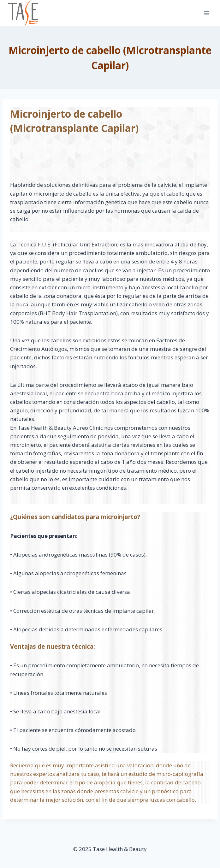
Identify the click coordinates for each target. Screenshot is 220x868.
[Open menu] (207, 13)
